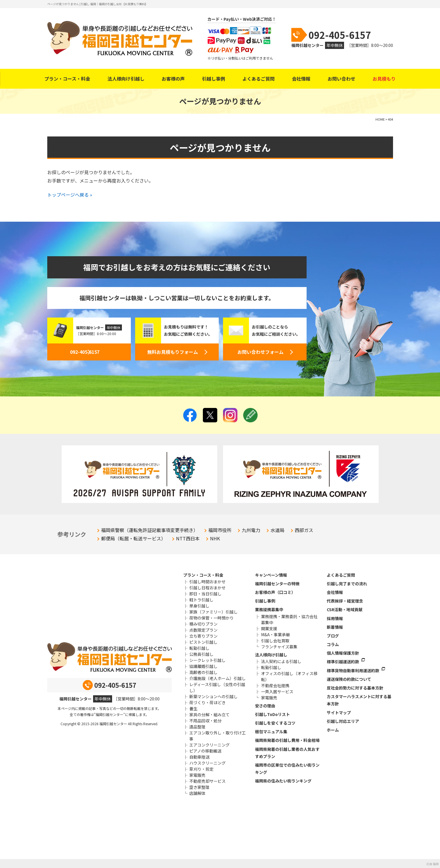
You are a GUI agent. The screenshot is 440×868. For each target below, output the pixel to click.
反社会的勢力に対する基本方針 (355, 688)
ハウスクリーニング (207, 763)
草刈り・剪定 (201, 769)
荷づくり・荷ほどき (207, 702)
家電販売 (197, 775)
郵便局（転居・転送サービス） (133, 538)
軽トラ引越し (201, 600)
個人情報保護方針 (343, 653)
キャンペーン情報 (271, 575)
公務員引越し (201, 654)
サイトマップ (339, 713)
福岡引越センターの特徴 (277, 584)
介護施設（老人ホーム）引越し (218, 678)
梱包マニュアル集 (271, 732)
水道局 (277, 530)
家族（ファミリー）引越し (214, 612)
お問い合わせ (341, 79)
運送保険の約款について (349, 679)
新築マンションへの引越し (214, 696)
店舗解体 (197, 793)
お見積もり (384, 79)
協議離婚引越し (203, 666)
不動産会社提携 (275, 685)
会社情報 (301, 79)
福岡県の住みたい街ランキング (283, 781)
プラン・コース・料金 (67, 79)
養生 (193, 709)
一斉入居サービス (277, 692)
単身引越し (199, 606)
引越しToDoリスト (272, 714)
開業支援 (269, 628)
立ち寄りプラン (203, 636)
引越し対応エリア (343, 721)
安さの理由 (265, 706)
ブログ (333, 636)
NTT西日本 (188, 538)
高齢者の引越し (203, 672)
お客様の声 (173, 79)
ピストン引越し (203, 642)
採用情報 (335, 618)
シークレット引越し (207, 660)
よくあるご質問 (258, 79)
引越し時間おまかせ (207, 582)
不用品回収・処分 (205, 721)
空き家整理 (199, 787)
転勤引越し (199, 648)
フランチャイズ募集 (279, 647)
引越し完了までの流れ (347, 584)
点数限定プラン (203, 630)
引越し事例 (214, 79)
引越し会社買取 (275, 641)
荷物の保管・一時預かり (211, 618)
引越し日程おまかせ (207, 588)
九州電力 (251, 530)
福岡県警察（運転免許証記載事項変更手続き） (150, 530)
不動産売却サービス (207, 781)
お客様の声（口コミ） (275, 592)
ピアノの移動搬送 (205, 751)
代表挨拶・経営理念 (345, 601)
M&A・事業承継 (275, 635)
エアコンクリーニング (209, 745)
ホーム (333, 730)
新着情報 (335, 627)
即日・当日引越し (205, 594)
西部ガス (304, 530)
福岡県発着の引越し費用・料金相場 (287, 740)
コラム (333, 644)
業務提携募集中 (269, 609)
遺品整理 (197, 727)
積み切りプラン (203, 624)
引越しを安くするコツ (275, 723)
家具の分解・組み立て (209, 715)
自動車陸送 (199, 757)
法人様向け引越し (126, 79)
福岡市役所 (220, 530)
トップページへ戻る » (70, 195)
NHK (215, 538)
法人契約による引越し (281, 661)
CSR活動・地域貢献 (345, 609)
